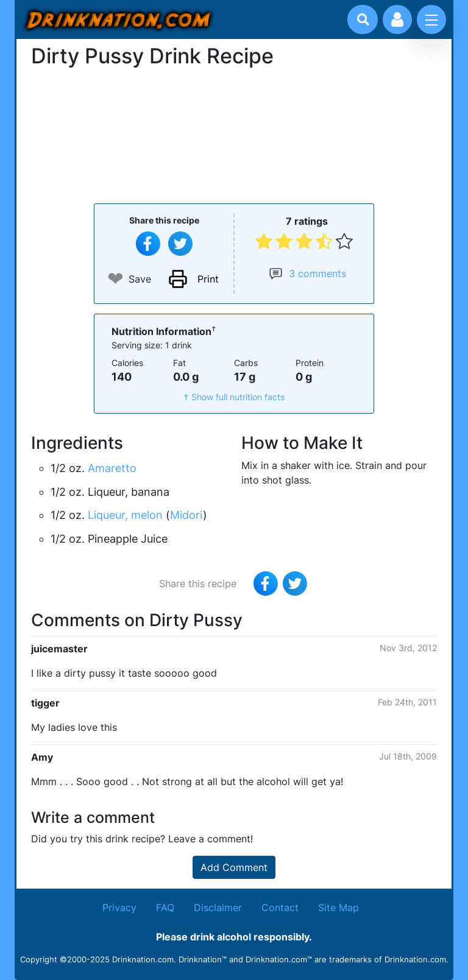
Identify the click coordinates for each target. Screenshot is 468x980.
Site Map (339, 908)
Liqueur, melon (125, 515)
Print (208, 279)
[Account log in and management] (397, 19)
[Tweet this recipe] (180, 244)
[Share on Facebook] (148, 244)
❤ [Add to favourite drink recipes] (115, 279)
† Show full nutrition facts (234, 397)
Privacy (119, 908)
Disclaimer (218, 908)
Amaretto (112, 468)
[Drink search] (363, 19)
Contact (280, 908)
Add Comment (234, 867)
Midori (186, 515)
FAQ (165, 908)
